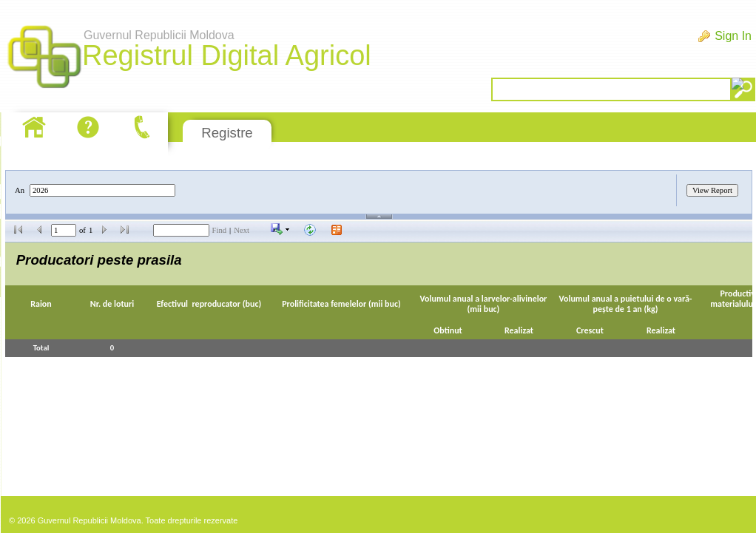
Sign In (733, 36)
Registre (227, 133)
